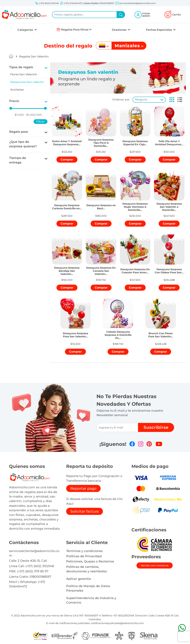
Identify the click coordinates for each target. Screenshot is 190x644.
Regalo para (19, 132)
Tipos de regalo (21, 67)
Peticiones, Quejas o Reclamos (90, 561)
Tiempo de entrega (18, 160)
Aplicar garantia (79, 579)
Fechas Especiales (159, 30)
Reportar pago (83, 488)
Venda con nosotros (155, 565)
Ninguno (141, 100)
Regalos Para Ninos (75, 30)
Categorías (26, 30)
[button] (171, 100)
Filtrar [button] (41, 122)
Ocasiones (120, 30)
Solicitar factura (85, 511)
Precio (14, 101)
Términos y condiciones (84, 551)
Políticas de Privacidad (84, 556)
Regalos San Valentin (34, 56)
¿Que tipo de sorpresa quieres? (23, 144)
